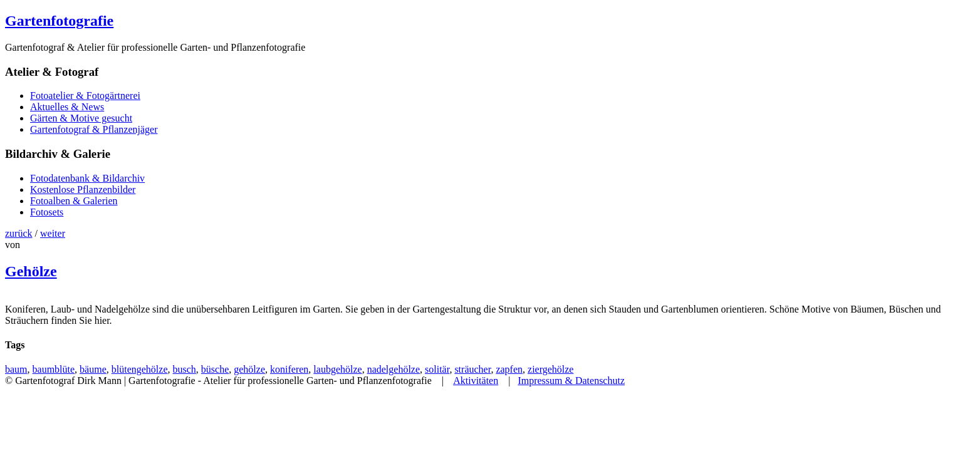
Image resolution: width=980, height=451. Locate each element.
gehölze (249, 369)
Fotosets (47, 212)
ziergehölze (550, 369)
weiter (53, 233)
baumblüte (54, 369)
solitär (437, 369)
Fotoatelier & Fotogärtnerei (85, 96)
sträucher (472, 369)
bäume (93, 369)
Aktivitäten (476, 381)
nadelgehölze (394, 369)
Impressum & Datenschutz (571, 381)
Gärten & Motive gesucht (81, 118)
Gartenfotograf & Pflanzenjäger (94, 129)
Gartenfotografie (59, 21)
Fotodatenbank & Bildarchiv (87, 178)
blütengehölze (140, 369)
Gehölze (31, 271)
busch (185, 369)
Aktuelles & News (67, 107)
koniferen (289, 369)
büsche (215, 369)
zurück (19, 233)
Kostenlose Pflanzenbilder (83, 189)
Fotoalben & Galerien (74, 201)
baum (16, 369)
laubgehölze (337, 369)
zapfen (509, 369)
